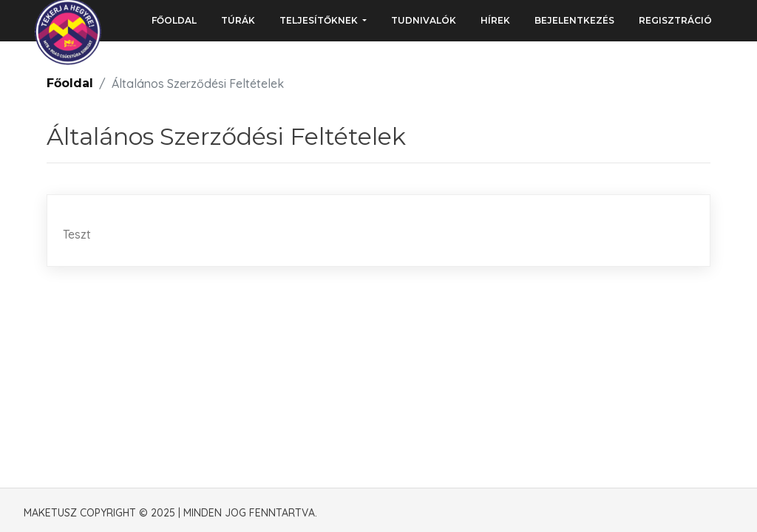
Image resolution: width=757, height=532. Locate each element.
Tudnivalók (424, 20)
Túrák (238, 20)
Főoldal (174, 20)
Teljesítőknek (320, 20)
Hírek (495, 20)
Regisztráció (675, 20)
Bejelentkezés (574, 20)
